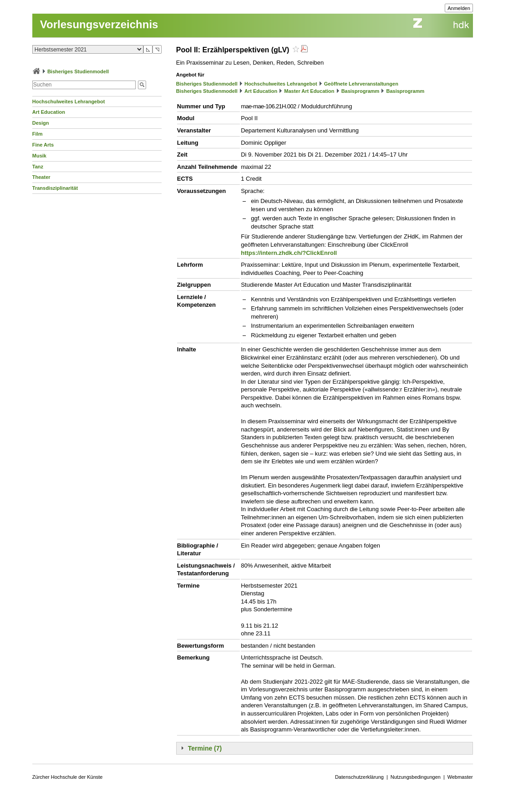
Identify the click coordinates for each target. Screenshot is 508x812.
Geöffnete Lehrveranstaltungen (361, 84)
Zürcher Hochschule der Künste (68, 777)
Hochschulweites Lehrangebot (69, 101)
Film (38, 134)
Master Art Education (309, 91)
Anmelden (459, 8)
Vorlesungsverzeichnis (99, 24)
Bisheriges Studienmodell (78, 71)
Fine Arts (43, 145)
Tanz (38, 167)
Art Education (49, 112)
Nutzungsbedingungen (416, 777)
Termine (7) (205, 748)
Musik (39, 156)
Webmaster (460, 777)
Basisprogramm (361, 91)
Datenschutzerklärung (359, 777)
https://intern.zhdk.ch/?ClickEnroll (289, 253)
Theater (41, 177)
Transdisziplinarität (55, 188)
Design (41, 123)
